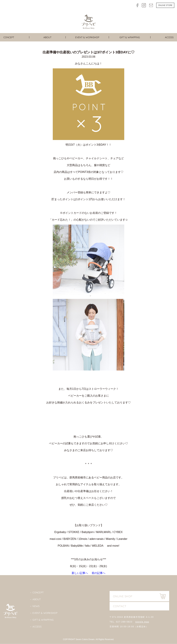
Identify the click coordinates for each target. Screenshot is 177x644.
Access (37, 627)
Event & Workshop (45, 613)
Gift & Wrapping (43, 620)
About (37, 599)
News (36, 606)
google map (142, 622)
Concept (38, 593)
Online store (165, 5)
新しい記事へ (80, 573)
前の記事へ (99, 573)
